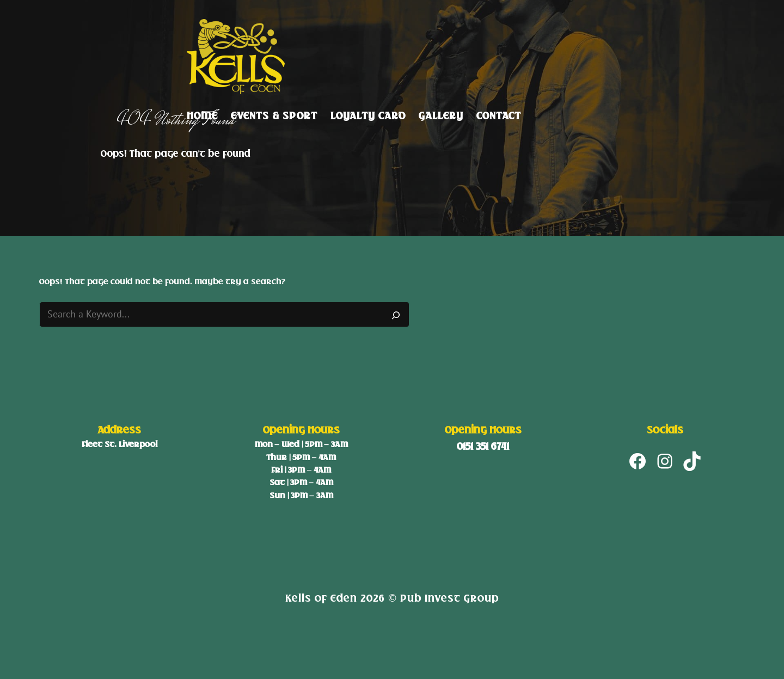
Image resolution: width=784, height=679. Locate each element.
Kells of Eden (321, 598)
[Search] (396, 315)
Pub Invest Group (449, 598)
